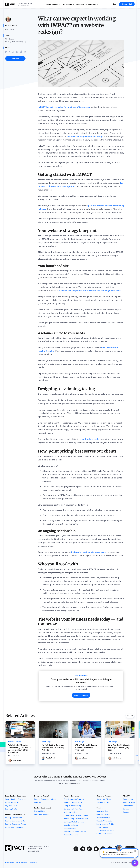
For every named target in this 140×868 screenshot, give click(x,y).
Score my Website (81, 695)
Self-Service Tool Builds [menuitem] (105, 831)
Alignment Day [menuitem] (102, 811)
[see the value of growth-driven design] (85, 136)
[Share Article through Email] (26, 52)
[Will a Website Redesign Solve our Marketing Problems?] (87, 747)
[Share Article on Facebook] (11, 52)
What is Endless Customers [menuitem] (16, 799)
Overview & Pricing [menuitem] (104, 799)
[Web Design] (46, 742)
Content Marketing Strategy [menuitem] (75, 809)
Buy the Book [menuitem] (10, 806)
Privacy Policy (9, 862)
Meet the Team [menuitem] (129, 802)
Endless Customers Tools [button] (15, 814)
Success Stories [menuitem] (103, 802)
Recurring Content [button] (42, 796)
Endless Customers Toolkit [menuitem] (16, 824)
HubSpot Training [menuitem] (103, 814)
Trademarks (34, 862)
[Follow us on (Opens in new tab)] (77, 849)
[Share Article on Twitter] (14, 52)
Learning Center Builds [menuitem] (105, 824)
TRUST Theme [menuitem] (102, 827)
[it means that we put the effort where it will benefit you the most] (90, 290)
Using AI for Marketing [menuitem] (72, 806)
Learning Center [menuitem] (11, 809)
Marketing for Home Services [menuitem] (75, 832)
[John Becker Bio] (17, 760)
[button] (119, 853)
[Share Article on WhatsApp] (22, 52)
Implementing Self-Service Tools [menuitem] (76, 819)
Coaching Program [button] (104, 796)
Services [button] (100, 808)
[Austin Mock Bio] (50, 758)
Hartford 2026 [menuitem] (40, 811)
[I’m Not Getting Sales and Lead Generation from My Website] (53, 747)
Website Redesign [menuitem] (103, 818)
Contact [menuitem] (126, 812)
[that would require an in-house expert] (89, 552)
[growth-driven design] (90, 439)
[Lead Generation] (15, 742)
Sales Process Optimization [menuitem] (74, 802)
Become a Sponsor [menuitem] (41, 814)
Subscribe (15, 59)
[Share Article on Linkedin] (7, 52)
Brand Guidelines (22, 862)
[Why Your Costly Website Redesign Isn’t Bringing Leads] (120, 747)
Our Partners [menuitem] (128, 806)
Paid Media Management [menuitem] (106, 834)
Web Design (10, 39)
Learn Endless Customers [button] (16, 796)
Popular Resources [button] (71, 796)
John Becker (12, 26)
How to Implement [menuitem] (12, 802)
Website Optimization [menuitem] (105, 821)
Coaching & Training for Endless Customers (25, 4)
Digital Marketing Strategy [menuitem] (74, 799)
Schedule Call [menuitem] (127, 4)
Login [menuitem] (115, 4)
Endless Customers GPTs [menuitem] (15, 821)
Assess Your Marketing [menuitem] (73, 835)
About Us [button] (127, 796)
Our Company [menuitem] (128, 799)
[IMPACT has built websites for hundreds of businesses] (64, 107)
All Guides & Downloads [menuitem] (14, 827)
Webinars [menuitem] (38, 802)
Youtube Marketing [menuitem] (71, 825)
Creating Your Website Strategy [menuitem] (76, 815)
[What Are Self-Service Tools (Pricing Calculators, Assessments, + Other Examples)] (20, 749)
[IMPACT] (10, 4)
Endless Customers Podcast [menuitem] (45, 799)
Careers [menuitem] (126, 809)
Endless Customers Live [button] (44, 808)
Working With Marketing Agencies (18, 42)
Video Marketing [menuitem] (70, 812)
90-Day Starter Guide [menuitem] (14, 818)
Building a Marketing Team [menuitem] (74, 822)
